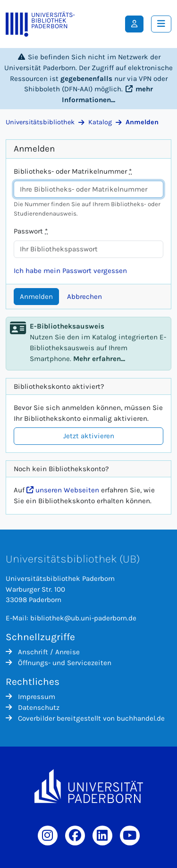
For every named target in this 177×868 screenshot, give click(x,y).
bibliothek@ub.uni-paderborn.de (83, 618)
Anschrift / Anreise (43, 652)
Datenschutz (33, 707)
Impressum (30, 697)
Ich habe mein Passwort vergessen (70, 271)
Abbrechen (84, 297)
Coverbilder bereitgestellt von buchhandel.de (85, 718)
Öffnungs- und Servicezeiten (59, 663)
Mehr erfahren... (99, 359)
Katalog (100, 122)
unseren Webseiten (63, 490)
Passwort (31, 231)
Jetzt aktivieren (89, 436)
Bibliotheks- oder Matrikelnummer (73, 171)
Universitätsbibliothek (40, 122)
